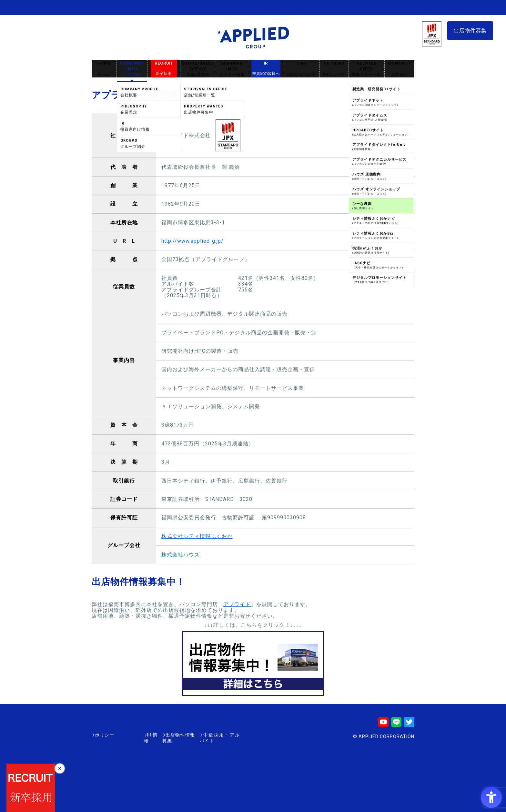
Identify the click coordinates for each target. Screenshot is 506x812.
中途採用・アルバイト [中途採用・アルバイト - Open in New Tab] (216, 735)
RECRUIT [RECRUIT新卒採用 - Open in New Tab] (164, 68)
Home (104, 69)
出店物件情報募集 (164, 735)
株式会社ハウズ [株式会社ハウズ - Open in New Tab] (181, 555)
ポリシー (105, 735)
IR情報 (129, 735)
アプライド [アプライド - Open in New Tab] (237, 604)
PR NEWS (334, 69)
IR (266, 68)
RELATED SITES (367, 69)
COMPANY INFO (132, 69)
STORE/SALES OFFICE (198, 69)
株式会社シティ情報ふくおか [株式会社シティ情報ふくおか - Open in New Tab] (197, 536)
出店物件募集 (470, 30)
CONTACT (399, 69)
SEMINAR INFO (232, 69)
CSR (302, 69)
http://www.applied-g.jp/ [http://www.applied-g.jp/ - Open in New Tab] (192, 241)
